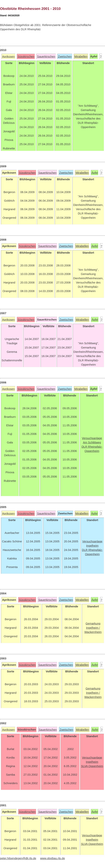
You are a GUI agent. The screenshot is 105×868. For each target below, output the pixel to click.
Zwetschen (65, 56)
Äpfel (95, 173)
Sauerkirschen (46, 56)
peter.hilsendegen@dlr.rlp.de (18, 858)
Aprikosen (8, 56)
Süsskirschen (26, 56)
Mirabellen (81, 56)
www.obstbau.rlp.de (52, 858)
